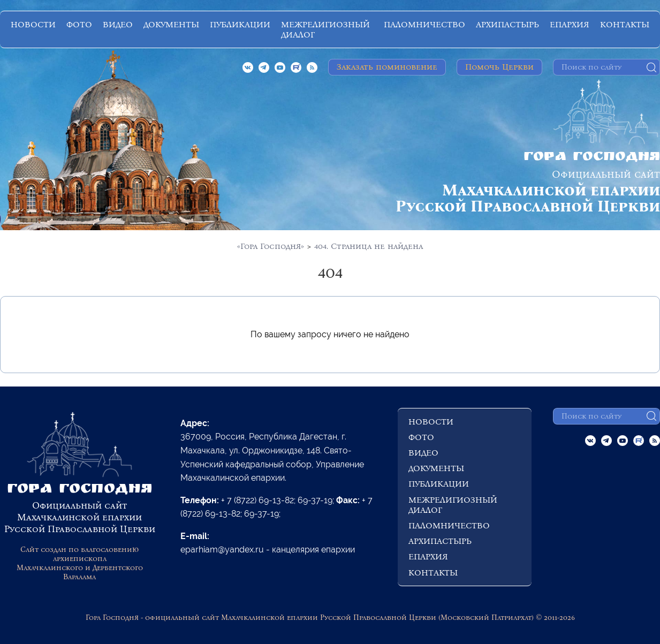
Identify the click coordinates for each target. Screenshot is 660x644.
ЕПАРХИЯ (570, 24)
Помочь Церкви (499, 67)
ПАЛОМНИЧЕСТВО (424, 24)
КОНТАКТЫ (625, 24)
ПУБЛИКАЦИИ (240, 24)
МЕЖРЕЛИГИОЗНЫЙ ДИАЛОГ (325, 29)
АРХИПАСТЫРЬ (507, 24)
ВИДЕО (118, 24)
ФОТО (79, 24)
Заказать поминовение (387, 67)
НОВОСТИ (33, 24)
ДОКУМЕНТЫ (171, 24)
